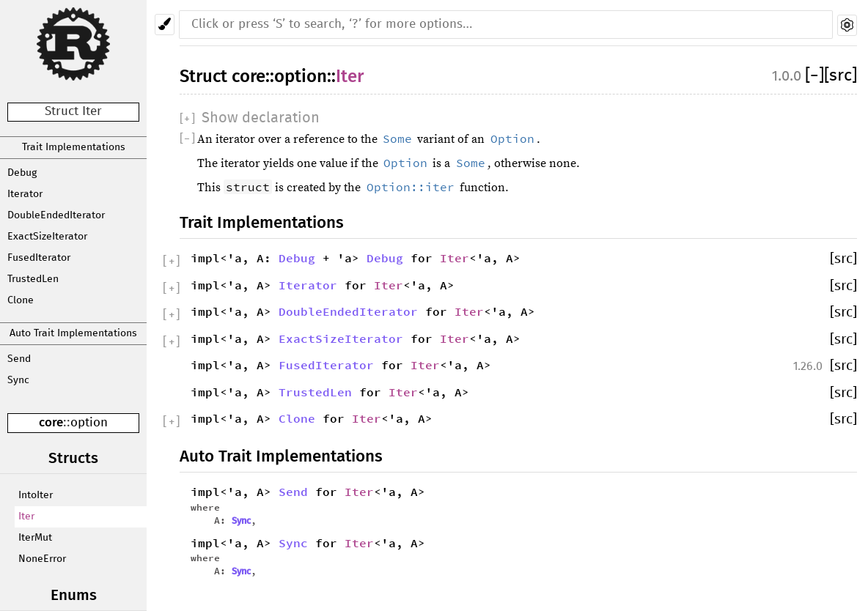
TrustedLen (33, 279)
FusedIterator (39, 258)
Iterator (25, 194)
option (89, 423)
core (51, 422)
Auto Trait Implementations (73, 333)
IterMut (35, 538)
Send (19, 359)
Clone (21, 300)
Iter (26, 516)
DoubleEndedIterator (56, 215)
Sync (18, 380)
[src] (841, 76)
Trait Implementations (74, 147)
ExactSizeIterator (47, 237)
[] (814, 76)
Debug (22, 173)
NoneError (42, 559)
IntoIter (36, 495)
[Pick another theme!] (165, 25)
